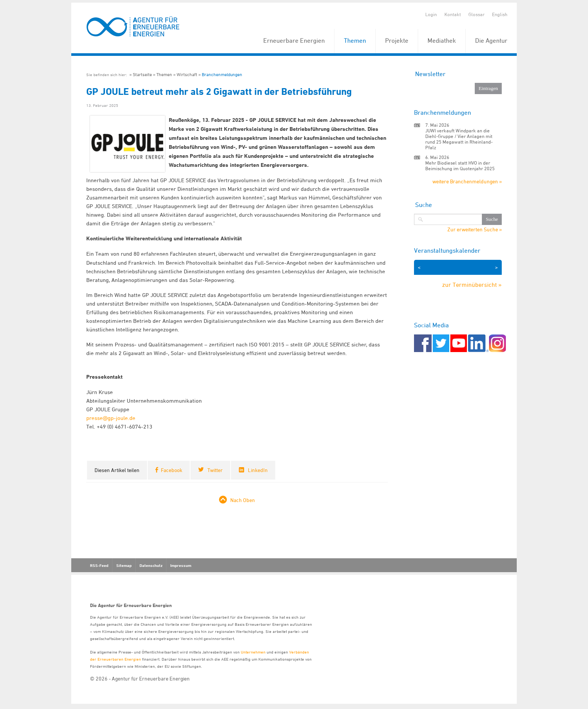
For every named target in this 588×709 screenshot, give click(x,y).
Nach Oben (243, 500)
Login (431, 14)
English (500, 14)
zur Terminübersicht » (472, 285)
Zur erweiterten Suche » (475, 229)
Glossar (476, 14)
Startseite (142, 74)
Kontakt (453, 14)
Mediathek (442, 40)
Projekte (397, 40)
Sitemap (124, 565)
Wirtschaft (187, 74)
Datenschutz (151, 565)
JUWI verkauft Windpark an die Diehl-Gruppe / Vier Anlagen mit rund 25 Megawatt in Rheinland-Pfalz (459, 139)
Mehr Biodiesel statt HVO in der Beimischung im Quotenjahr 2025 (460, 166)
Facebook (172, 470)
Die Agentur (491, 40)
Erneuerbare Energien (294, 40)
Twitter (215, 470)
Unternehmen (253, 652)
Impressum (181, 565)
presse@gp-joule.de (111, 418)
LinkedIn (258, 470)
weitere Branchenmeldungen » (467, 181)
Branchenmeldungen (222, 74)
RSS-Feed (99, 565)
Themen (355, 40)
